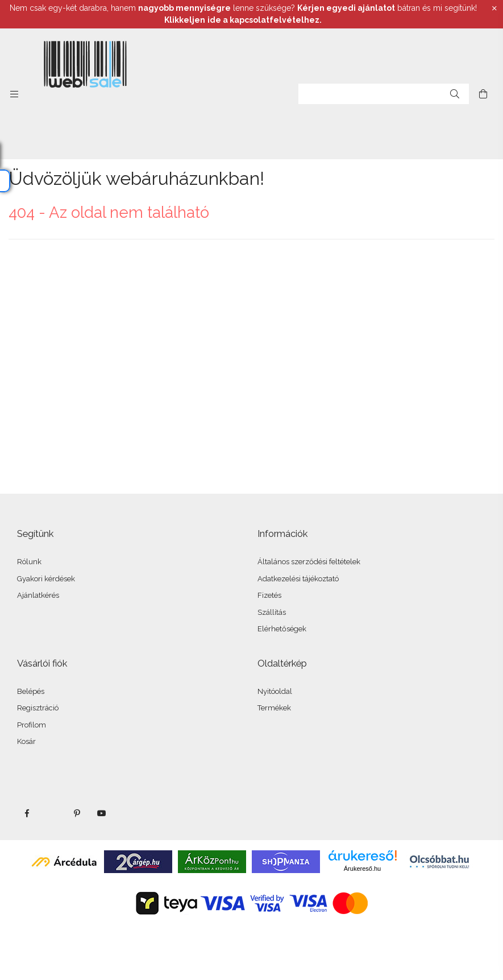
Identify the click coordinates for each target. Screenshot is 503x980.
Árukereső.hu (362, 869)
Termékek (274, 708)
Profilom (32, 725)
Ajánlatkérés (38, 595)
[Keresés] (455, 94)
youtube (102, 813)
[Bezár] (494, 9)
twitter (52, 813)
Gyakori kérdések (46, 579)
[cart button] (483, 94)
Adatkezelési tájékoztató (298, 579)
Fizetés (269, 595)
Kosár (26, 741)
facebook (27, 813)
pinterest (77, 813)
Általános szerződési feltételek (309, 562)
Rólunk (29, 562)
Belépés (31, 691)
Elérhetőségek (282, 629)
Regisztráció (38, 708)
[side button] (14, 94)
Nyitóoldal (275, 691)
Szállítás (272, 612)
